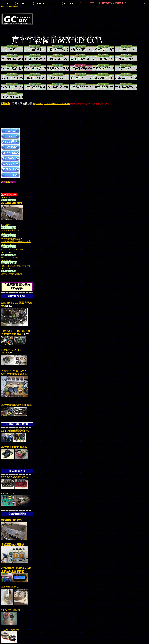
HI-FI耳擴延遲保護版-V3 (15, 431)
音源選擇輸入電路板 (13, 545)
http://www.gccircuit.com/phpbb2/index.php (52, 104)
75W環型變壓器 (10, 630)
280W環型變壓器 (11, 610)
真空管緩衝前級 (16, 405)
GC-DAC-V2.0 (9, 494)
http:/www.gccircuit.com (134, 3)
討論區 (6, 103)
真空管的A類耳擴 (14, 447)
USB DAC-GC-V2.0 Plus (15, 477)
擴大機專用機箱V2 (12, 203)
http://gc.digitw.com (10, 6)
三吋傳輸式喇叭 (10, 587)
